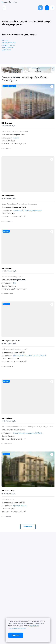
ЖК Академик (8, 196)
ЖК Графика (7, 418)
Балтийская (6, 50)
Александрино (8, 47)
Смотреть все (28, 527)
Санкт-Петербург (9, 2)
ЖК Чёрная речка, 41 (11, 341)
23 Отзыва (6, 516)
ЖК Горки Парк (8, 491)
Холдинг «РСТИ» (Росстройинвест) (28, 210)
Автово (5, 40)
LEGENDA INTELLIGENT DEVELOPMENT (30, 356)
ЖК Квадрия (7, 268)
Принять (16, 635)
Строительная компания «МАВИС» (28, 433)
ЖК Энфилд (7, 123)
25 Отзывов (7, 149)
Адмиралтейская (9, 43)
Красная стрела (20, 506)
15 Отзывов (7, 444)
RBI (15, 283)
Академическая (8, 45)
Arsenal (16, 138)
